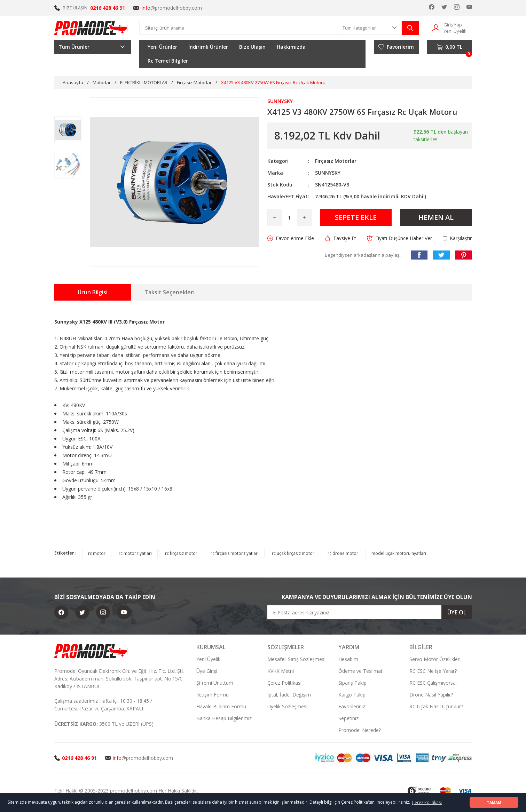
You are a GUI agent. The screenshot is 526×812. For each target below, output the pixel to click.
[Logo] (91, 28)
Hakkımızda (291, 47)
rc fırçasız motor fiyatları (235, 553)
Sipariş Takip (352, 683)
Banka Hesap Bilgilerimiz (224, 718)
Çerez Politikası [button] (427, 802)
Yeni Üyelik (208, 659)
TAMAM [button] (494, 802)
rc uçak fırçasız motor (293, 553)
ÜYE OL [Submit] (457, 612)
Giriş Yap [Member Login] (453, 25)
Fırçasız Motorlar (336, 161)
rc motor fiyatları (135, 553)
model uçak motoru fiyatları (399, 553)
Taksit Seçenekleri (170, 292)
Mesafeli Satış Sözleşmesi (296, 659)
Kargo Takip (352, 695)
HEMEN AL (436, 217)
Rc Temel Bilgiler (168, 61)
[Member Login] (436, 27)
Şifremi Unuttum (215, 683)
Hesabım (348, 659)
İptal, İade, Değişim (289, 695)
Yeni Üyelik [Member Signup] (455, 31)
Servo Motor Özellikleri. (435, 659)
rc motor (97, 553)
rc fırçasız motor (181, 553)
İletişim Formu (213, 695)
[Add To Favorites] (291, 238)
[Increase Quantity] (304, 217)
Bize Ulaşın (252, 47)
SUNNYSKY (328, 173)
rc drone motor (343, 553)
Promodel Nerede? (360, 730)
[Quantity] (289, 217)
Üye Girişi (207, 671)
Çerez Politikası (284, 683)
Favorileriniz (352, 706)
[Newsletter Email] (370, 612)
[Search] (239, 28)
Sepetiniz (348, 718)
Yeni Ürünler (162, 47)
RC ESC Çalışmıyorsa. (433, 683)
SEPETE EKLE (356, 217)
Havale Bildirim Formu (221, 706)
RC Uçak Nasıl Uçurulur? (436, 706)
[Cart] (450, 47)
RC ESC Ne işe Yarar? (433, 671)
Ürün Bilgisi (93, 292)
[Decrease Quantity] (275, 217)
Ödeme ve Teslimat (360, 671)
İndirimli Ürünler (208, 47)
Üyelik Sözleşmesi (287, 706)
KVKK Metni (281, 671)
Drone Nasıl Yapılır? (431, 695)
